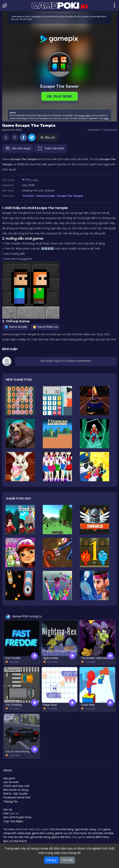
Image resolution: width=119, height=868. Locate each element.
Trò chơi (8, 829)
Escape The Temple (70, 196)
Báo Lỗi (48, 137)
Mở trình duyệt (18, 149)
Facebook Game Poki (17, 797)
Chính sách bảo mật (16, 786)
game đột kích (61, 837)
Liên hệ (8, 810)
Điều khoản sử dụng (16, 790)
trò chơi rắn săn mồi (16, 837)
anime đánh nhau (98, 837)
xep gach (9, 778)
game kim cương (43, 833)
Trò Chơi (28, 196)
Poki (6, 813)
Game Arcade (45, 196)
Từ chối (67, 860)
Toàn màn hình (51, 149)
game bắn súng (86, 829)
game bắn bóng (40, 837)
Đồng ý (51, 860)
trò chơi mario (77, 833)
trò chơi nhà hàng (62, 829)
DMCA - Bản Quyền (15, 794)
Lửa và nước (11, 782)
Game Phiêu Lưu (45, 327)
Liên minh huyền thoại (17, 817)
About (8, 770)
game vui (61, 833)
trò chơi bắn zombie (101, 833)
